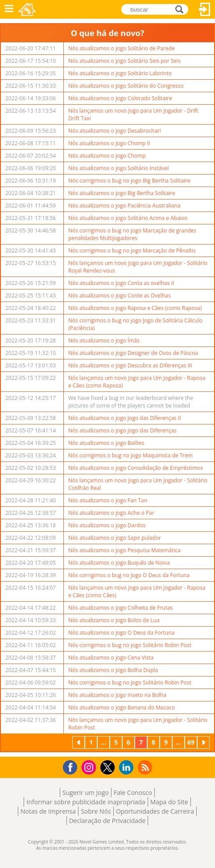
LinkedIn (128, 768)
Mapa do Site (169, 802)
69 (191, 742)
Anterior (79, 742)
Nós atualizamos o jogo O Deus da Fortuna (121, 633)
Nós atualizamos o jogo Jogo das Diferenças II (125, 418)
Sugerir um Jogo (86, 793)
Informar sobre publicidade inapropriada (86, 802)
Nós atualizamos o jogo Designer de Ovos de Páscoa (133, 353)
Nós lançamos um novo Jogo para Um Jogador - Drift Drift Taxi (133, 114)
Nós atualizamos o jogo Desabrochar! (115, 131)
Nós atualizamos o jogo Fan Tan (108, 500)
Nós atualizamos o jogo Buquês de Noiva (119, 563)
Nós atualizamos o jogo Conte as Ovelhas (120, 295)
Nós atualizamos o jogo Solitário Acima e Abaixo (128, 218)
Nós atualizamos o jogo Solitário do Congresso (126, 86)
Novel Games (27, 9)
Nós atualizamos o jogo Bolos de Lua (114, 620)
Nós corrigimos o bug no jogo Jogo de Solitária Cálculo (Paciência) (135, 324)
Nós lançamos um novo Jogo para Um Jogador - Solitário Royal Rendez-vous (138, 267)
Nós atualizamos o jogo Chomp (107, 156)
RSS (146, 767)
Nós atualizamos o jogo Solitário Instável (118, 168)
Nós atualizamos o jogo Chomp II (109, 143)
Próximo (204, 742)
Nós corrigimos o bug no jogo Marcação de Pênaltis (132, 251)
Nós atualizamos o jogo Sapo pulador (115, 538)
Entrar (205, 9)
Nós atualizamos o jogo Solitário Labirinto (120, 73)
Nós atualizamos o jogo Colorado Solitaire (120, 98)
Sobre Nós (96, 811)
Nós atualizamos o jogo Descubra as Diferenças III (130, 365)
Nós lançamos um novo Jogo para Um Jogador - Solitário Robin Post (138, 724)
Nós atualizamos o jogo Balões (106, 443)
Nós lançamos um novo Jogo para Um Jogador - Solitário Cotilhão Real (138, 484)
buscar (182, 9)
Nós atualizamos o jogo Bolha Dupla (113, 670)
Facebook (72, 766)
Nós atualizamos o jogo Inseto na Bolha (117, 695)
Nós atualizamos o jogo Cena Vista (111, 658)
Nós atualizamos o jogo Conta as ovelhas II (121, 283)
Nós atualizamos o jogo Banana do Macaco (122, 707)
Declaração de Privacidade (107, 821)
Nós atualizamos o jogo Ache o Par (111, 513)
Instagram (90, 767)
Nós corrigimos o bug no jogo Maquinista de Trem (130, 455)
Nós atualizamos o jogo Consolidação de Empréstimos (136, 468)
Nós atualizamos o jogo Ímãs (104, 340)
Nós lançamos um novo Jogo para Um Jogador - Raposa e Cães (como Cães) (137, 591)
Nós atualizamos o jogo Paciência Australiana (124, 206)
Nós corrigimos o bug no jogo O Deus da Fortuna (129, 575)
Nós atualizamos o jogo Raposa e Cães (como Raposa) (135, 308)
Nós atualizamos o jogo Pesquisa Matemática (124, 550)
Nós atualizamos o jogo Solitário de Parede (122, 48)
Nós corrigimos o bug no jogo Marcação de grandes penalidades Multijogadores (132, 234)
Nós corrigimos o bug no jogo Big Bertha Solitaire (129, 181)
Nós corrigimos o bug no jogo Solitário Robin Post (130, 645)
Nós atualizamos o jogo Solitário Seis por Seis (124, 61)
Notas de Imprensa (48, 811)
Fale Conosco (133, 793)
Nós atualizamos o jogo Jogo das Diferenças (122, 430)
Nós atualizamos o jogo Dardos (107, 525)
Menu (9, 9)
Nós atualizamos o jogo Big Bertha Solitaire (122, 193)
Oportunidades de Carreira (155, 811)
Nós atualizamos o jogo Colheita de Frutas (120, 608)
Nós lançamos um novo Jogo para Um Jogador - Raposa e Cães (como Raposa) (137, 382)
